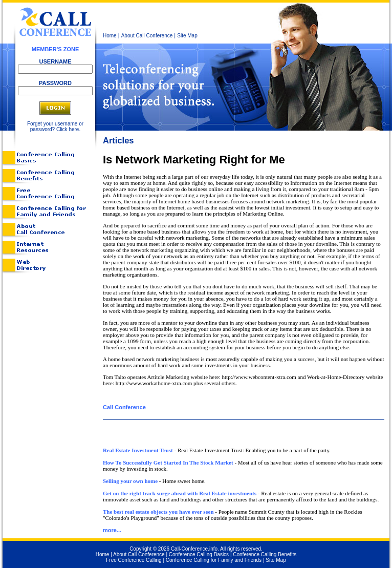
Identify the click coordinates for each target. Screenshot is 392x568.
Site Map (187, 36)
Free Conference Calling (134, 560)
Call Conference (124, 407)
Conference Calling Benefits (265, 554)
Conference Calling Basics (199, 554)
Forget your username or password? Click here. (55, 127)
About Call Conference (147, 36)
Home (110, 36)
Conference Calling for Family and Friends (214, 560)
